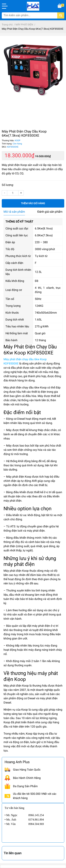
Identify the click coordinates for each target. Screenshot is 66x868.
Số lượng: (8, 185)
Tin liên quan (13, 853)
